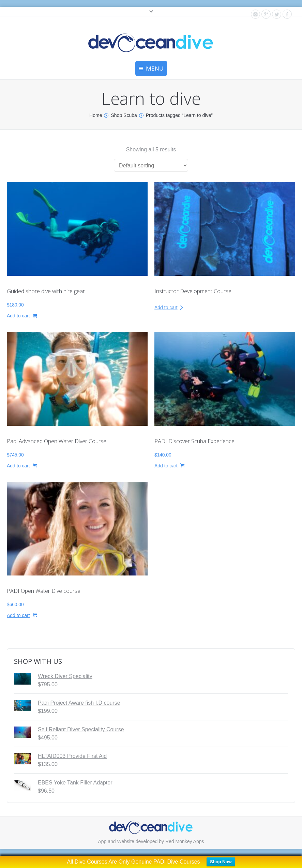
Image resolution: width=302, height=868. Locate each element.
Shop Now (221, 862)
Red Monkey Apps (185, 841)
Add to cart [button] (18, 316)
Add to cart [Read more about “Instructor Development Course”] (166, 308)
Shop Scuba (124, 115)
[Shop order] (151, 165)
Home (96, 115)
